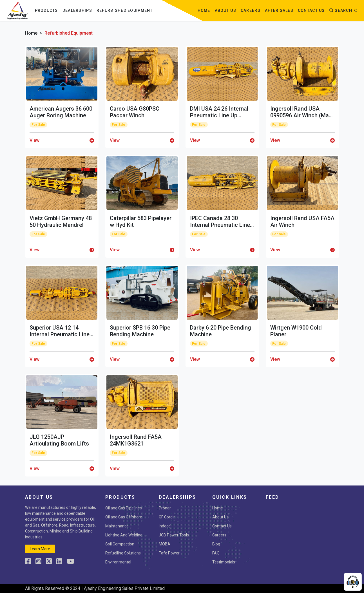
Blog (216, 544)
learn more (40, 549)
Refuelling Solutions (123, 553)
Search (341, 10)
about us (225, 10)
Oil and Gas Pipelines (124, 508)
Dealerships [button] (77, 10)
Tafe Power (169, 553)
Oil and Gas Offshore (124, 517)
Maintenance (117, 526)
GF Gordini (168, 517)
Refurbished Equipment (125, 10)
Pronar (165, 508)
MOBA (165, 544)
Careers (251, 10)
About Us (220, 517)
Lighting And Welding (124, 535)
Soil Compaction (120, 544)
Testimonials (224, 562)
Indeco (165, 526)
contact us (311, 10)
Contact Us (222, 526)
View (62, 140)
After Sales (279, 10)
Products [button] (46, 10)
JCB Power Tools (174, 535)
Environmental (118, 562)
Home (204, 10)
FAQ (216, 553)
